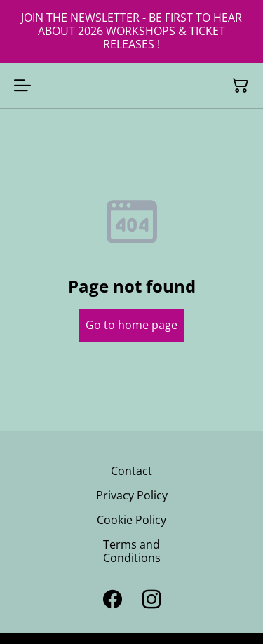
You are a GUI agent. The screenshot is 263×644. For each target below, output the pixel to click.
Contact (131, 471)
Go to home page (131, 325)
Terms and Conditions (132, 551)
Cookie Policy (131, 520)
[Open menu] (22, 86)
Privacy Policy (132, 495)
